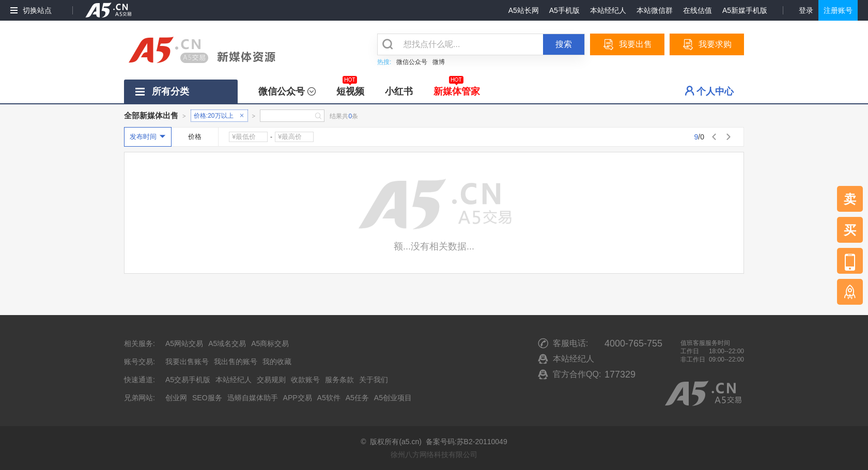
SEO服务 (207, 398)
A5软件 (329, 398)
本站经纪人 (608, 10)
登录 (806, 10)
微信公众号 (412, 62)
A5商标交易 (270, 343)
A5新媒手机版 (745, 10)
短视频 (350, 88)
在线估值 (698, 10)
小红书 (399, 91)
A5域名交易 (227, 343)
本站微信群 (655, 10)
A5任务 (357, 398)
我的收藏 (277, 362)
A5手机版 (564, 10)
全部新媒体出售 (151, 115)
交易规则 (271, 380)
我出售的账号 (236, 362)
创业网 (176, 398)
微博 (439, 62)
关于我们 (374, 380)
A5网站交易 (184, 343)
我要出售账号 (187, 362)
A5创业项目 (393, 398)
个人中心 (715, 91)
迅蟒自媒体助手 (253, 398)
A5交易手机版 (188, 380)
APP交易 (298, 398)
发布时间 (143, 137)
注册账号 (838, 10)
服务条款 (339, 380)
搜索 (564, 44)
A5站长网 (524, 10)
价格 (195, 137)
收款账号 (305, 380)
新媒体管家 (457, 88)
